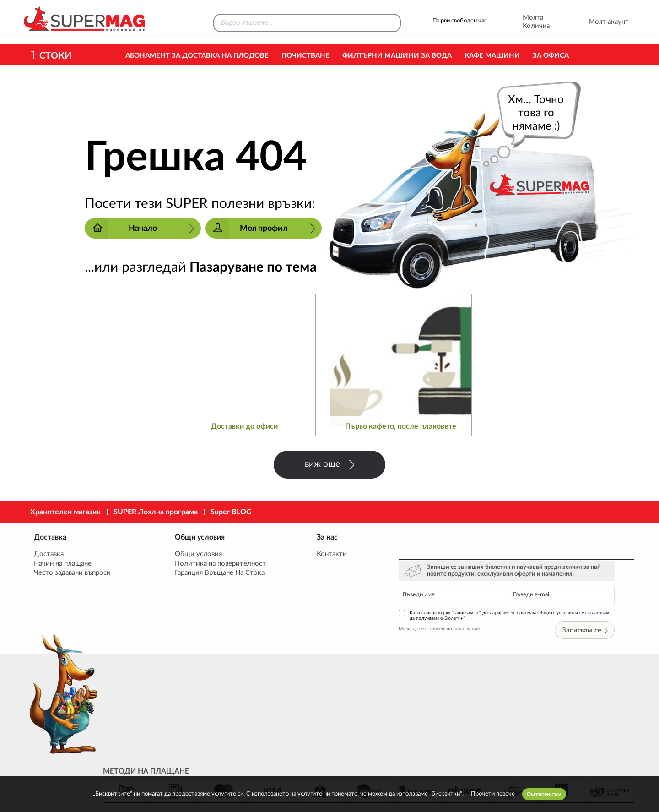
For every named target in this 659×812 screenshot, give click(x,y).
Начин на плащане (62, 564)
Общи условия (190, 538)
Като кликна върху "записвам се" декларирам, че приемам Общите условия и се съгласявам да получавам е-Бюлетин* (526, 585)
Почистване (305, 56)
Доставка (49, 538)
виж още (329, 465)
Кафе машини (492, 56)
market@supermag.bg (579, 705)
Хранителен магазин (65, 512)
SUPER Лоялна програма (156, 512)
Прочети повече (493, 794)
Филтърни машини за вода (397, 56)
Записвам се (605, 600)
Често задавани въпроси (71, 574)
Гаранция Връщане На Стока (210, 574)
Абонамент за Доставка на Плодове (197, 56)
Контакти (313, 555)
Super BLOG (231, 512)
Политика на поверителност (211, 564)
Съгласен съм (544, 794)
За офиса (551, 56)
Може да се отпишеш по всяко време (462, 598)
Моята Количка (524, 22)
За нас (308, 538)
